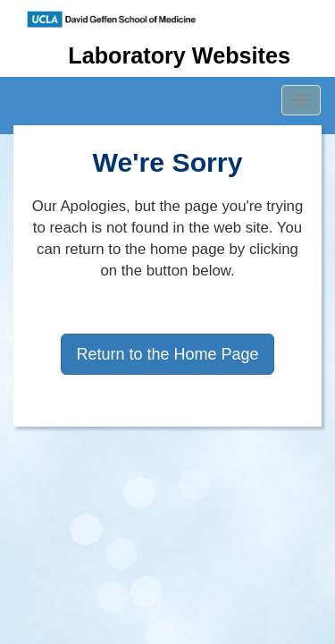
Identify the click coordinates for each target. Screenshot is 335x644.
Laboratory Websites (179, 55)
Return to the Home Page (167, 354)
